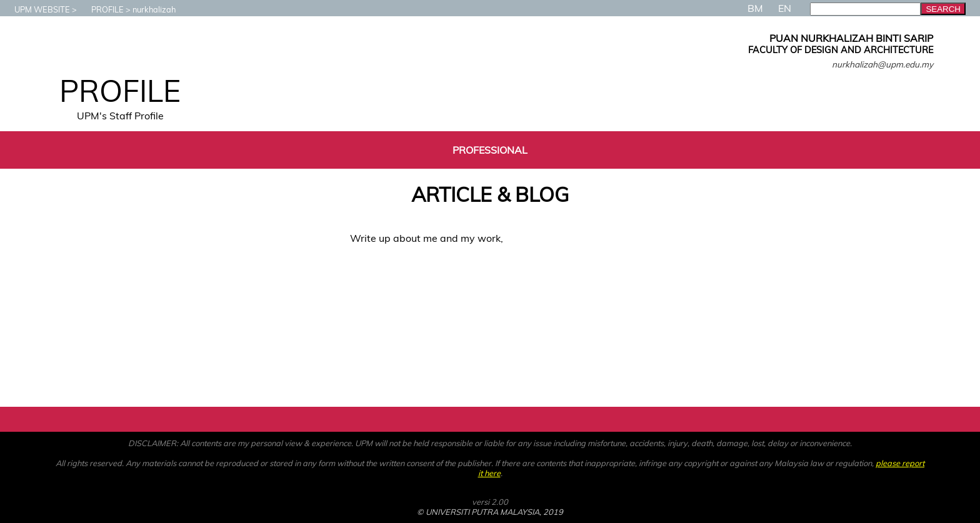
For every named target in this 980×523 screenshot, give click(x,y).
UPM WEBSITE (36, 9)
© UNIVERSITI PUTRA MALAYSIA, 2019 (490, 512)
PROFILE (101, 9)
